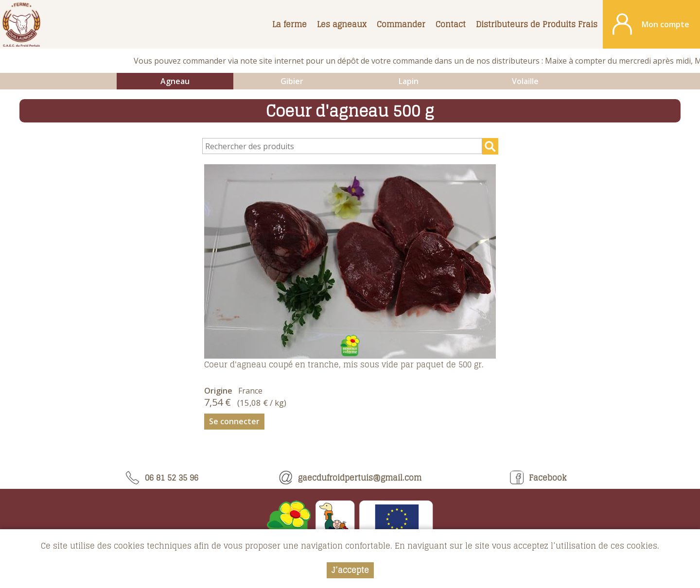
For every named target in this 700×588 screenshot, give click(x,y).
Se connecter (234, 421)
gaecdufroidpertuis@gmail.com (350, 478)
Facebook (538, 478)
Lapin (409, 81)
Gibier (292, 81)
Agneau (175, 81)
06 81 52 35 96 (162, 478)
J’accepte (350, 571)
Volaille (525, 81)
